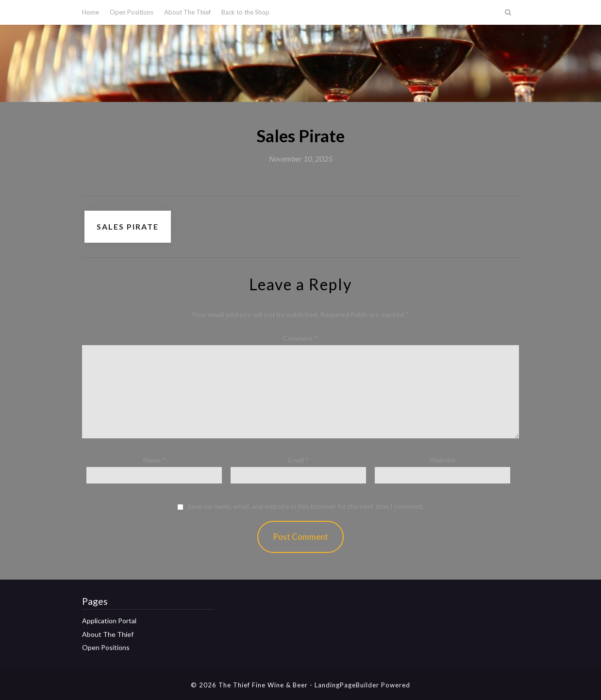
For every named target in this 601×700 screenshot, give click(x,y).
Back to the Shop (245, 12)
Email (299, 460)
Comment (300, 338)
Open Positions (132, 12)
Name (154, 460)
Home (91, 12)
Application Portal (109, 621)
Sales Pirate (128, 226)
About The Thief (187, 12)
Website (443, 460)
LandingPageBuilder (347, 685)
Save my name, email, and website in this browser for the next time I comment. (306, 506)
